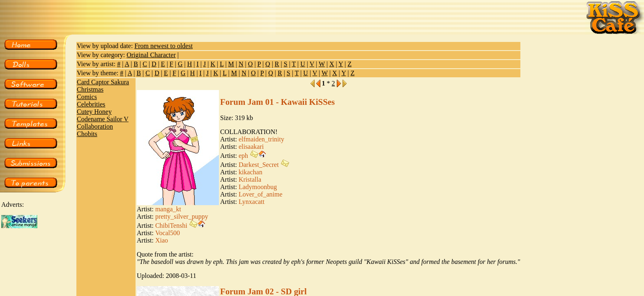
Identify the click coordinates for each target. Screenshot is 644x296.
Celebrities (91, 104)
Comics (87, 97)
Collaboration (95, 126)
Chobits (87, 134)
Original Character (151, 55)
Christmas (90, 89)
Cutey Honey (94, 112)
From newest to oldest (163, 46)
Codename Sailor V (103, 119)
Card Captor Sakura (103, 82)
